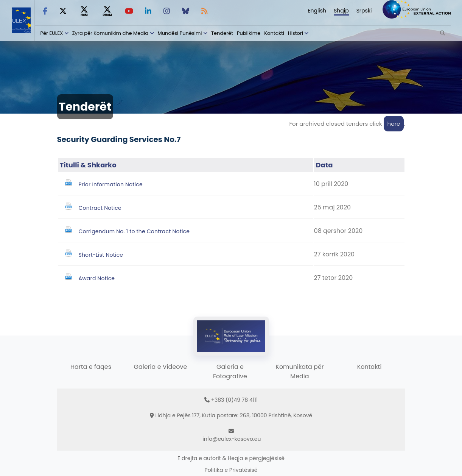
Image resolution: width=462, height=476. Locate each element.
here (394, 124)
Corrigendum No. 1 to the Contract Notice (134, 231)
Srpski (364, 11)
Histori (296, 33)
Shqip (341, 11)
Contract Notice (100, 208)
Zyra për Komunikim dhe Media (110, 33)
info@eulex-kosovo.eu (232, 439)
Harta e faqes (91, 367)
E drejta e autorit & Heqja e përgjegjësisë (231, 458)
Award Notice (97, 278)
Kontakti (274, 33)
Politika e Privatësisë (231, 470)
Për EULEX (52, 33)
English (317, 11)
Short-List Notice (101, 255)
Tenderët (222, 33)
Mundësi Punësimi (180, 33)
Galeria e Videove (161, 367)
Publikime (249, 33)
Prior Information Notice (111, 184)
